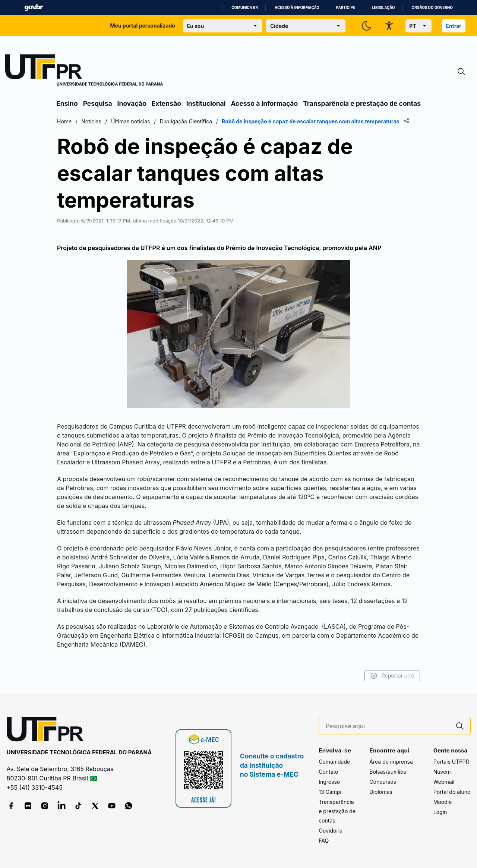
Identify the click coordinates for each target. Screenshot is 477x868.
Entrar (454, 26)
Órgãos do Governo (432, 8)
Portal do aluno (452, 792)
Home (64, 121)
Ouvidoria (331, 831)
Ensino (67, 103)
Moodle (443, 802)
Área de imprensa (391, 762)
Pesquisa (98, 103)
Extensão (166, 103)
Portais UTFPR (451, 762)
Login (440, 812)
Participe (346, 8)
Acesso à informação (297, 8)
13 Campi (330, 792)
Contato (328, 772)
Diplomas (381, 792)
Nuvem (442, 772)
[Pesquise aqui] (388, 726)
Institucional (206, 103)
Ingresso (329, 782)
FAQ (324, 841)
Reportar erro (392, 676)
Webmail (444, 782)
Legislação (383, 8)
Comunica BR (245, 8)
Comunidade (334, 762)
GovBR (34, 8)
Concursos (383, 782)
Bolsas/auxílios (388, 772)
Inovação (132, 103)
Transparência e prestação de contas (362, 103)
